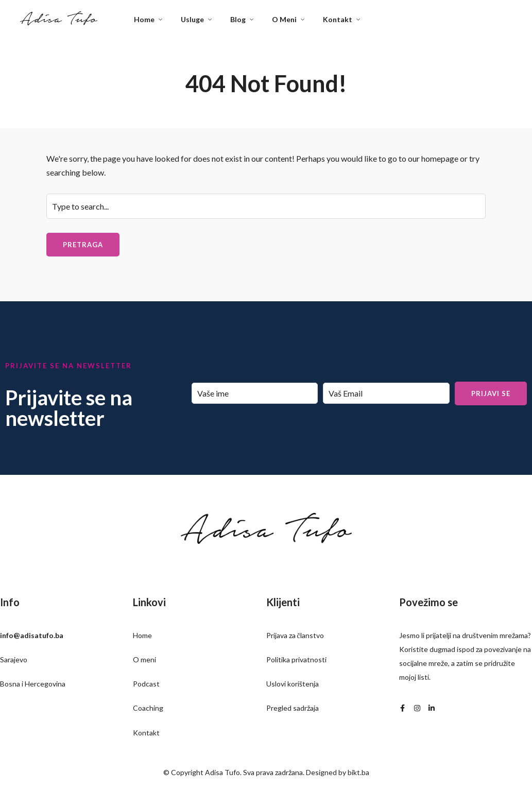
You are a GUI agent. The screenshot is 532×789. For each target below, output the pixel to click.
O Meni (284, 19)
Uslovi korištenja (293, 684)
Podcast (146, 684)
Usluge (192, 19)
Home (144, 19)
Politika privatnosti (296, 659)
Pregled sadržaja (293, 708)
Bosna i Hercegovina (33, 684)
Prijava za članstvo (295, 635)
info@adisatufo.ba (32, 635)
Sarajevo (14, 659)
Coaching (148, 708)
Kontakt (338, 19)
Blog (238, 19)
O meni (144, 659)
